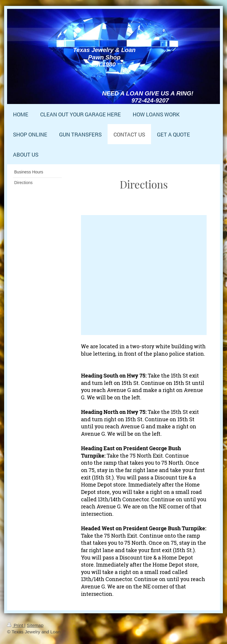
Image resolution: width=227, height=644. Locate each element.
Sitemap (35, 625)
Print (16, 625)
